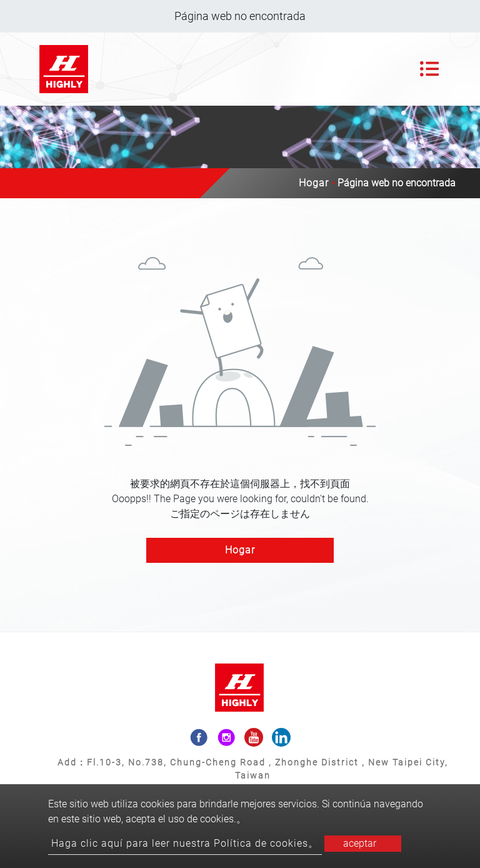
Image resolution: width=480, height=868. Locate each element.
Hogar (314, 183)
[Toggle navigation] (429, 69)
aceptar (360, 843)
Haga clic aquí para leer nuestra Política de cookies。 (185, 843)
